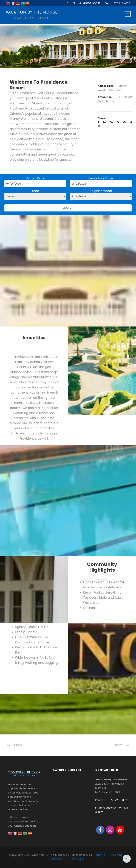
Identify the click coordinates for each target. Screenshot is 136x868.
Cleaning (117, 855)
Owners (57, 859)
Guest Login (91, 3)
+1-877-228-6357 (120, 3)
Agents (100, 855)
